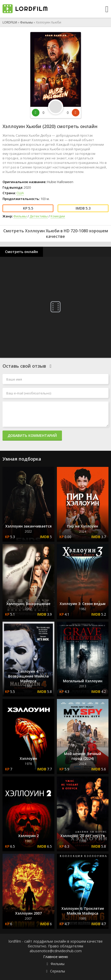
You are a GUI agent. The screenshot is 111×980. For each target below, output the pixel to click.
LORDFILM (10, 22)
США (20, 193)
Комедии (58, 216)
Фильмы (26, 22)
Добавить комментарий (32, 435)
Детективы (39, 216)
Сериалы (58, 971)
